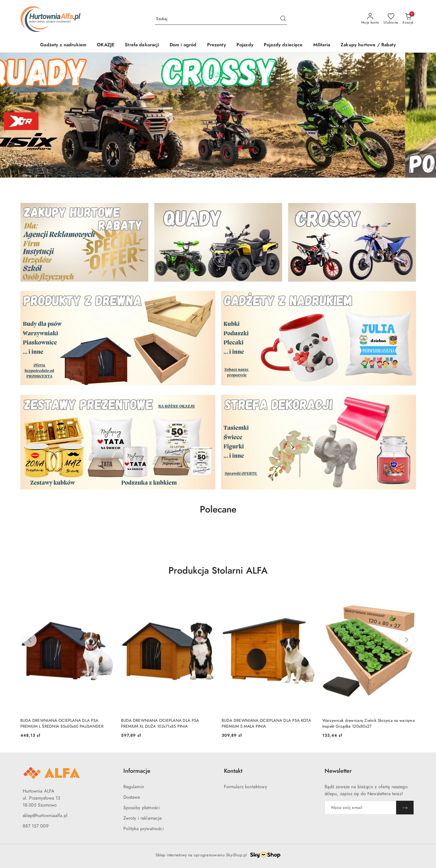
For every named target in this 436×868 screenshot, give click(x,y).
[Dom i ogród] (183, 45)
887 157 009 (36, 826)
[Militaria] (322, 45)
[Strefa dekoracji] (142, 45)
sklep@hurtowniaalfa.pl (45, 816)
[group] (218, 115)
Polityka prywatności (144, 829)
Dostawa (132, 797)
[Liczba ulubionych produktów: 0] (391, 19)
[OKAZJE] (106, 45)
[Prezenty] (217, 45)
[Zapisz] (405, 808)
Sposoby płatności (142, 808)
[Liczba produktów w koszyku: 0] (408, 19)
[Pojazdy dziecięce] (283, 45)
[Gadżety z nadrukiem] (63, 45)
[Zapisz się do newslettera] (360, 808)
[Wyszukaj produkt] (221, 19)
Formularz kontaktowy (245, 787)
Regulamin (134, 787)
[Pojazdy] (245, 45)
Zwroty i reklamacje (143, 818)
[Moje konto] (370, 19)
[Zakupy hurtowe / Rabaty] (368, 45)
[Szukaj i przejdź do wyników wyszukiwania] (283, 19)
